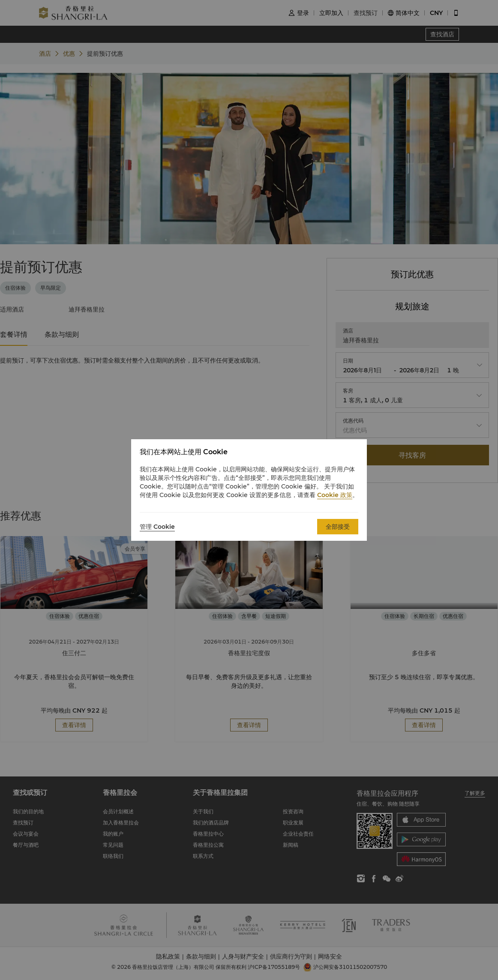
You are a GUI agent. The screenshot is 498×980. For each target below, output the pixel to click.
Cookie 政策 (335, 495)
